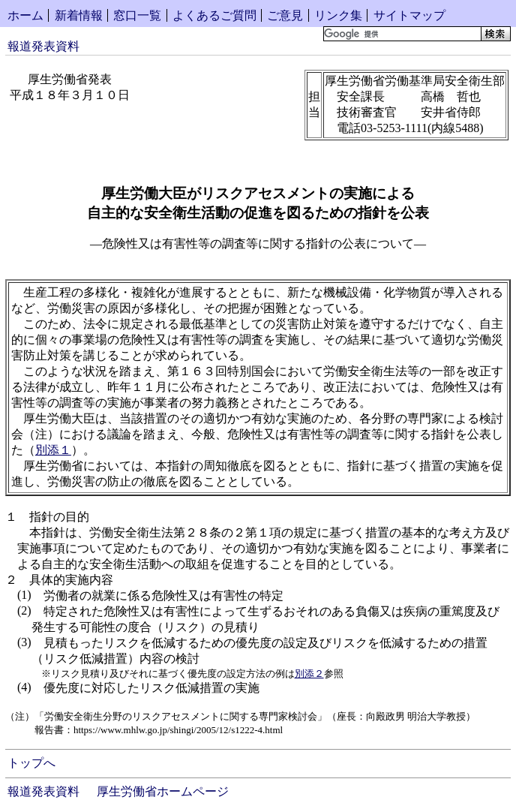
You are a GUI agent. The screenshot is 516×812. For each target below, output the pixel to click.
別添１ (53, 450)
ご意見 (285, 15)
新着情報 (79, 15)
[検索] (401, 34)
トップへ (31, 763)
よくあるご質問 (214, 15)
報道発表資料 (43, 46)
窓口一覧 (137, 15)
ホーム (25, 15)
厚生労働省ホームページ (163, 791)
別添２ (309, 674)
